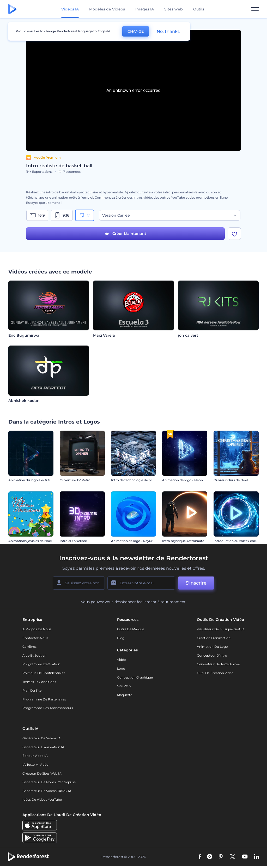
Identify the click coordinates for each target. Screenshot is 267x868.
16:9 (37, 215)
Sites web (174, 9)
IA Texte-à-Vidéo (35, 765)
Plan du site (32, 690)
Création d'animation (214, 638)
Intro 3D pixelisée (73, 541)
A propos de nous (37, 629)
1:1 (85, 215)
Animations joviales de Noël (30, 541)
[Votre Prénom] (79, 583)
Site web (124, 686)
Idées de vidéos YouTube (42, 799)
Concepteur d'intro (212, 655)
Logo (121, 668)
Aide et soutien (34, 655)
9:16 (62, 215)
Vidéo (122, 660)
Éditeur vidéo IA (35, 756)
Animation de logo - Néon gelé (186, 480)
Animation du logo (212, 647)
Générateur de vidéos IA (42, 738)
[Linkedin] (257, 857)
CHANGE (136, 31)
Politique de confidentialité (44, 673)
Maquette (125, 695)
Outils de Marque (131, 629)
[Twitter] (232, 857)
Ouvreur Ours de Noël (231, 480)
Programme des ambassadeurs (48, 708)
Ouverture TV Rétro (75, 480)
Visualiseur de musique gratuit (221, 629)
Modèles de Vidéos (107, 9)
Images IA (145, 9)
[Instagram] (210, 857)
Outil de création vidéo (215, 673)
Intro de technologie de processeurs (139, 480)
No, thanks (168, 31)
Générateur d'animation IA (43, 747)
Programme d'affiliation (41, 664)
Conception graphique (135, 677)
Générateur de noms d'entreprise (49, 782)
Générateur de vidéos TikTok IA (47, 791)
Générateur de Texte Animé (218, 664)
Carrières (29, 647)
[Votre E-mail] (141, 583)
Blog (121, 638)
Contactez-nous (35, 638)
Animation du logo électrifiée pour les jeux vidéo (46, 480)
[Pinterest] (221, 857)
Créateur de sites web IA (42, 773)
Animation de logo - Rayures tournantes (143, 541)
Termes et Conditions (39, 682)
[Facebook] (200, 857)
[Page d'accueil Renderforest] (12, 9)
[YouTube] (245, 857)
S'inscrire (196, 583)
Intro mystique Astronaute (183, 541)
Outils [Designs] (199, 9)
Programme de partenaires (44, 699)
